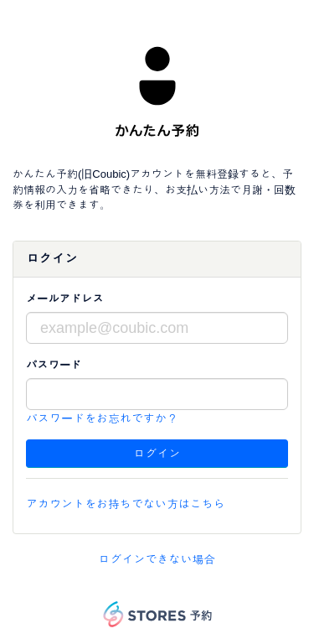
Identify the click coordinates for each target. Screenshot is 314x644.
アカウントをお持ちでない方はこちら (126, 504)
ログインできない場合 (157, 559)
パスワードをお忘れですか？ (102, 418)
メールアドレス (65, 299)
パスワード (54, 365)
